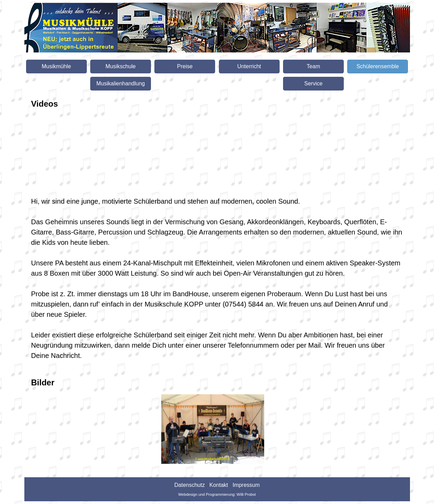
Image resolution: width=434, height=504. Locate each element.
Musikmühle (56, 66)
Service (313, 83)
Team (313, 66)
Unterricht (249, 66)
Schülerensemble (378, 66)
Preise (185, 66)
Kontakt (219, 485)
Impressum (246, 485)
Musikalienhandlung (121, 83)
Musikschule (120, 66)
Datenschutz (190, 485)
